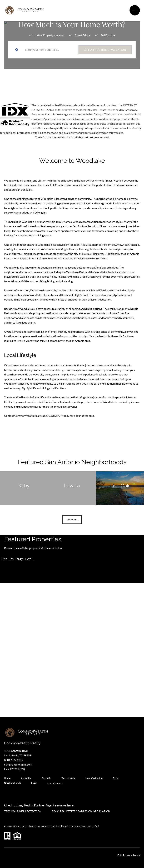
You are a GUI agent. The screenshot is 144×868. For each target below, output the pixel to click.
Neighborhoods (13, 783)
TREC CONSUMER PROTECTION (23, 811)
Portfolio (46, 778)
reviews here (64, 805)
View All (72, 519)
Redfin (29, 805)
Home (7, 778)
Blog (115, 778)
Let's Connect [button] (72, 663)
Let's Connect (55, 783)
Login (34, 783)
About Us (26, 778)
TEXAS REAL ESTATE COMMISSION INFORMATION (81, 811)
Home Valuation (94, 778)
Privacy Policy (131, 855)
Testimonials (68, 778)
